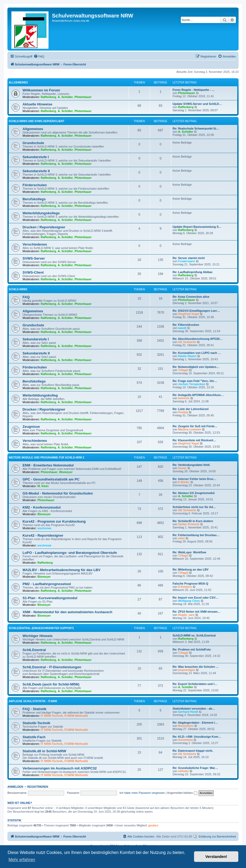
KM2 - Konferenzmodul (42, 507)
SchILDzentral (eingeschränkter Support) (41, 628)
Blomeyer (66, 472)
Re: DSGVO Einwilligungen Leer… (196, 311)
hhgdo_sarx (186, 615)
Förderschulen (35, 185)
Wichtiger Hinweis (38, 636)
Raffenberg (49, 97)
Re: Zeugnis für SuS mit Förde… (195, 426)
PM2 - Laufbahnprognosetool (47, 584)
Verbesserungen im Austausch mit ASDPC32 (60, 768)
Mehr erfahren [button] (22, 860)
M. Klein (43, 486)
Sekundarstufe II (36, 171)
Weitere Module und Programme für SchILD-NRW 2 (47, 458)
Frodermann (187, 261)
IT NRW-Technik (52, 716)
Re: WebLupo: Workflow (189, 552)
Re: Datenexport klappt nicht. (193, 751)
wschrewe (44, 528)
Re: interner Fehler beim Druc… (195, 479)
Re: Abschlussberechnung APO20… (198, 339)
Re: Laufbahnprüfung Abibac (193, 272)
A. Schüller (65, 97)
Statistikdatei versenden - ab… (194, 709)
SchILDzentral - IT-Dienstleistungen (52, 667)
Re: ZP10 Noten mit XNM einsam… (196, 612)
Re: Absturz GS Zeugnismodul (194, 493)
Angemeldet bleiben (182, 793)
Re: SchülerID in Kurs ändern (193, 521)
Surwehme (186, 740)
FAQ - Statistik (34, 709)
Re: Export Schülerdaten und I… (195, 684)
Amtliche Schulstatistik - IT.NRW (33, 701)
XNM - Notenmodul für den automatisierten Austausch (67, 612)
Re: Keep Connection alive (191, 297)
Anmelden (15, 787)
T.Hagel (183, 370)
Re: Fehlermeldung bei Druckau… (196, 535)
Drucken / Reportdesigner (44, 227)
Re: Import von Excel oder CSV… (196, 598)
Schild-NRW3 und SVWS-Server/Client (37, 121)
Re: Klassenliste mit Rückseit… (194, 440)
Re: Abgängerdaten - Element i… (195, 723)
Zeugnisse (31, 427)
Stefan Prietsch (189, 524)
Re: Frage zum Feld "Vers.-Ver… (195, 381)
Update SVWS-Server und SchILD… (197, 104)
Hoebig (183, 412)
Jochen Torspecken (192, 384)
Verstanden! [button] (216, 857)
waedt (182, 328)
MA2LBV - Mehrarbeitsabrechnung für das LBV (61, 570)
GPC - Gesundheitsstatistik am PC (51, 479)
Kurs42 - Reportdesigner (43, 535)
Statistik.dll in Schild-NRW (44, 751)
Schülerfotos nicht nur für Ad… (194, 507)
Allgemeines (18, 83)
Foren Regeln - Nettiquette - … (194, 90)
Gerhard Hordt (188, 712)
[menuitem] (39, 56)
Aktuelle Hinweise (37, 104)
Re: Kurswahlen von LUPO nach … (197, 353)
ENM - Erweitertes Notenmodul (48, 465)
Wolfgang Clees (189, 601)
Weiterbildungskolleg (40, 395)
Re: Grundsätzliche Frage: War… (195, 768)
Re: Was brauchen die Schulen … (196, 667)
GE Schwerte (187, 342)
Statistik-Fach (34, 737)
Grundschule (33, 143)
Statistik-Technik (36, 723)
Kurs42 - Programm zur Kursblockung (54, 521)
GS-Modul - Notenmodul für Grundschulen (58, 493)
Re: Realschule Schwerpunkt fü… (196, 128)
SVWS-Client (33, 272)
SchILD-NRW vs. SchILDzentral (194, 635)
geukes (153, 825)
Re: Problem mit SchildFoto (192, 649)
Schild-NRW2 (18, 289)
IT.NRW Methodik (76, 716)
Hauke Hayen (187, 356)
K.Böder (184, 482)
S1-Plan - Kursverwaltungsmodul (50, 598)
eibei (181, 538)
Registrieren (38, 787)
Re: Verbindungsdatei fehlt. (191, 465)
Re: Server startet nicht (189, 258)
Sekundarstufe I (36, 157)
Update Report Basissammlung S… (197, 227)
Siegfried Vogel (189, 314)
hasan (182, 468)
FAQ (26, 297)
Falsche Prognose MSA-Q (190, 584)
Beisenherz (186, 726)
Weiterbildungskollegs (41, 213)
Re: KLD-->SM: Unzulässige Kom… (197, 737)
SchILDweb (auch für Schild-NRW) (51, 684)
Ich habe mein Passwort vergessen (142, 793)
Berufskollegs (34, 199)
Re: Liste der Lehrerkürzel (191, 409)
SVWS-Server (34, 258)
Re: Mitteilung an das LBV (191, 569)
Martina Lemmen (190, 429)
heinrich (184, 398)
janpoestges (187, 670)
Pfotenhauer (83, 97)
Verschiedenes (35, 244)
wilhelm (183, 771)
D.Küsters (185, 587)
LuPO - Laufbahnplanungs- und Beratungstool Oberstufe (70, 553)
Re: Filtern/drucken (186, 325)
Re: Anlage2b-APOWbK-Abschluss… (198, 395)
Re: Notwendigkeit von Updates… (196, 367)
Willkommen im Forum (41, 90)
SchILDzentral (34, 650)
